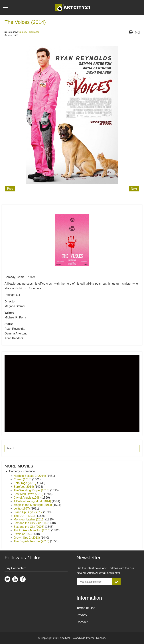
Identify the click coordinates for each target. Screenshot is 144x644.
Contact (82, 622)
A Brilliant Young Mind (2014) (33, 501)
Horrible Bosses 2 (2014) (30, 476)
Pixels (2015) (23, 534)
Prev (10, 189)
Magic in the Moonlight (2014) (33, 505)
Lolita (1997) (22, 509)
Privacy (82, 615)
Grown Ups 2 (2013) (27, 538)
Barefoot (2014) (24, 487)
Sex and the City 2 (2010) (31, 523)
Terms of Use (86, 608)
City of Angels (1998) (28, 498)
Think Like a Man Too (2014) (32, 530)
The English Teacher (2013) (32, 541)
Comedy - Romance (29, 32)
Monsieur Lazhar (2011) (29, 519)
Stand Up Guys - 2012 (28, 512)
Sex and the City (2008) (29, 527)
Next (134, 189)
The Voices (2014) (25, 22)
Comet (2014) (23, 479)
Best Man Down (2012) (29, 494)
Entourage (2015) (25, 483)
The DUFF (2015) (25, 516)
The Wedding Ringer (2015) (32, 490)
